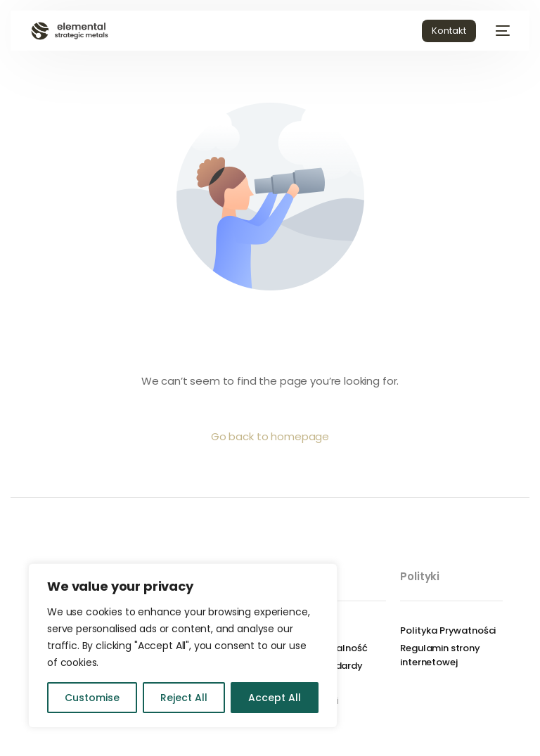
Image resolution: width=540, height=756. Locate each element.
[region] (183, 646)
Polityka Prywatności (448, 630)
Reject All (184, 698)
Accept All (275, 698)
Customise (92, 698)
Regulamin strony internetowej (440, 655)
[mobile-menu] (500, 31)
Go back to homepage (270, 436)
